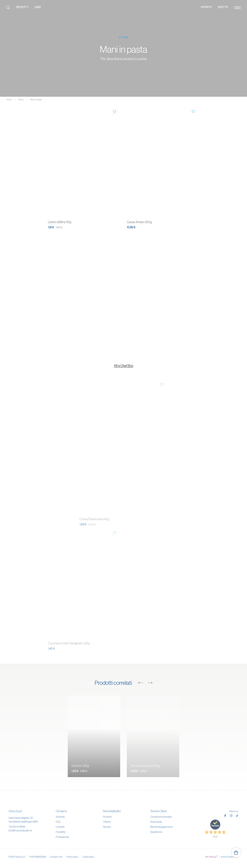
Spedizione (156, 832)
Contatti (60, 827)
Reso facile (156, 822)
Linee (38, 7)
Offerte (206, 7)
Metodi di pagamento (162, 827)
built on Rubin (230, 857)
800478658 (19, 827)
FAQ (58, 822)
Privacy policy (72, 857)
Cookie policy (88, 857)
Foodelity (61, 832)
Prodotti (22, 7)
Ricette (223, 7)
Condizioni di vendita (161, 817)
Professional (62, 837)
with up (211, 857)
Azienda (60, 817)
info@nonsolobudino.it (20, 830)
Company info (56, 857)
